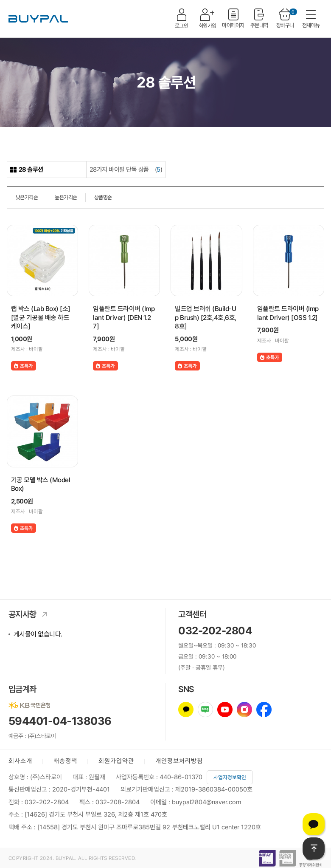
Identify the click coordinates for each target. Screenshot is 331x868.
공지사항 (30, 614)
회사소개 (20, 761)
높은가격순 (66, 197)
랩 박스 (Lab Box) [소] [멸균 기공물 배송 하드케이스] (41, 317)
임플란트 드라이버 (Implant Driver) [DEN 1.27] (124, 317)
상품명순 (103, 197)
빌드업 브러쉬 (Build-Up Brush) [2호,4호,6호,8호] (206, 317)
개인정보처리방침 (179, 761)
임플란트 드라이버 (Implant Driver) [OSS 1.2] (288, 313)
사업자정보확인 (230, 777)
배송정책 (65, 761)
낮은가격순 (27, 197)
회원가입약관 (116, 761)
